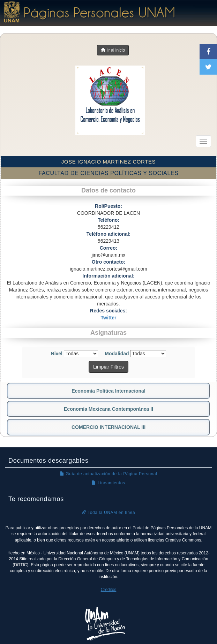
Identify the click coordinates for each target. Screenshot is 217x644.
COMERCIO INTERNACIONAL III (108, 427)
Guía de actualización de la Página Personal (109, 474)
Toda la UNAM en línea (108, 513)
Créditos (109, 590)
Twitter (109, 318)
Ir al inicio (113, 50)
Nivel (57, 354)
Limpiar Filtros (108, 367)
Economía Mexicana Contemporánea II (108, 409)
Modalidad (117, 354)
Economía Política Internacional (108, 391)
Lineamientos (108, 483)
